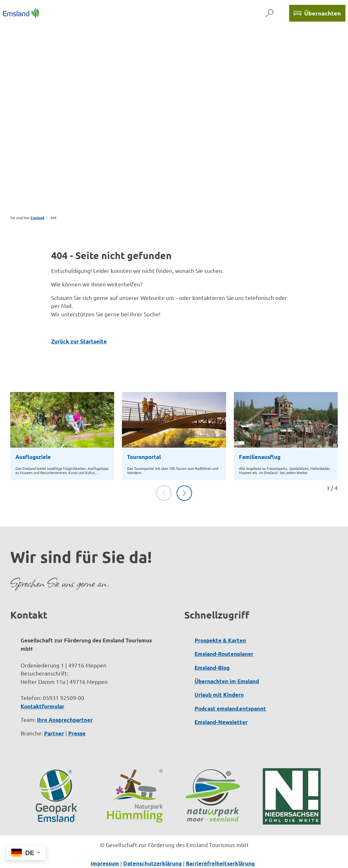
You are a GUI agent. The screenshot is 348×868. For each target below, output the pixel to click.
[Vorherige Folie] (164, 493)
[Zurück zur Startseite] (21, 13)
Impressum (105, 863)
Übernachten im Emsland (227, 681)
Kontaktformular (42, 706)
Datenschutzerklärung (152, 863)
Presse (77, 733)
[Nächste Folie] (184, 493)
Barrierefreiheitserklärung (220, 863)
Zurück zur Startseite (79, 341)
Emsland (37, 218)
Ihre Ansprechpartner (65, 720)
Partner (54, 733)
